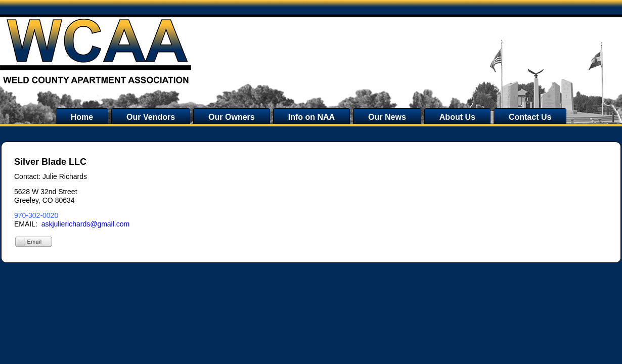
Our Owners (232, 117)
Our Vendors (151, 117)
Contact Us (530, 117)
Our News (387, 117)
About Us (457, 117)
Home (82, 117)
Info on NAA (312, 117)
